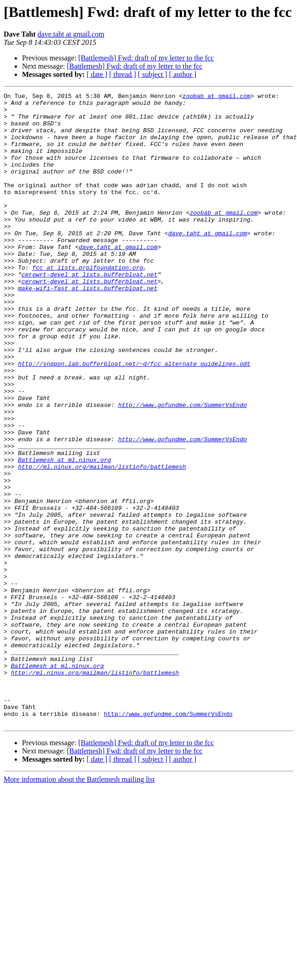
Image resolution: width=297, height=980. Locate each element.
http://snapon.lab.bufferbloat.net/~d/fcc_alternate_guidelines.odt (134, 418)
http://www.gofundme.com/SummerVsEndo (183, 468)
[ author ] (183, 74)
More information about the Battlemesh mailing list (79, 906)
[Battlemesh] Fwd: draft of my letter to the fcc (146, 58)
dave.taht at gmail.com (71, 34)
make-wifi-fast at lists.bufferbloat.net (88, 328)
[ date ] (97, 74)
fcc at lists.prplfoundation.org (88, 303)
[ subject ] (153, 74)
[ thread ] (123, 74)
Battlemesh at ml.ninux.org (64, 534)
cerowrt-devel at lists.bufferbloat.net (89, 311)
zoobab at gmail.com (216, 97)
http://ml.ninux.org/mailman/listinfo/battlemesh (102, 542)
